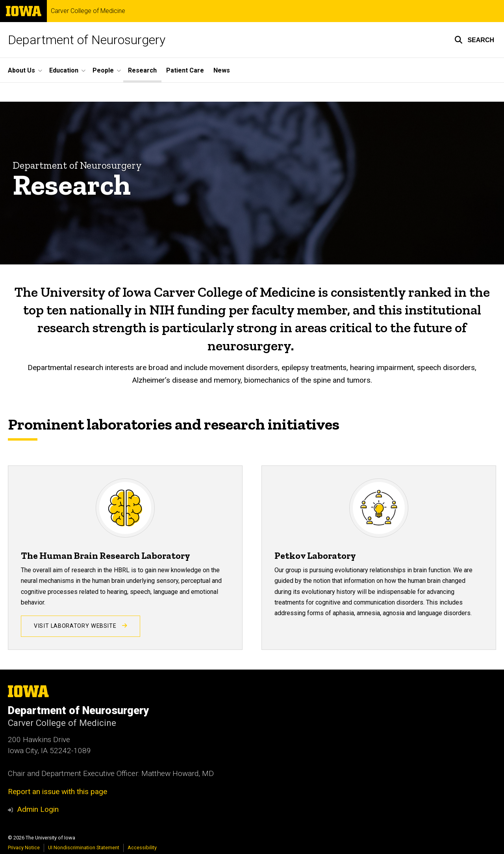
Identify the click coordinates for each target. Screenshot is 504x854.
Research (142, 70)
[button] (474, 40)
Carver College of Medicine (88, 11)
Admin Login (38, 809)
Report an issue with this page (57, 792)
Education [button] (64, 70)
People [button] (103, 70)
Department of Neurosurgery (87, 40)
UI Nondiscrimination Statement (84, 847)
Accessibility (142, 847)
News (222, 70)
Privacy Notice (24, 847)
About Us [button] (21, 70)
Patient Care (185, 70)
